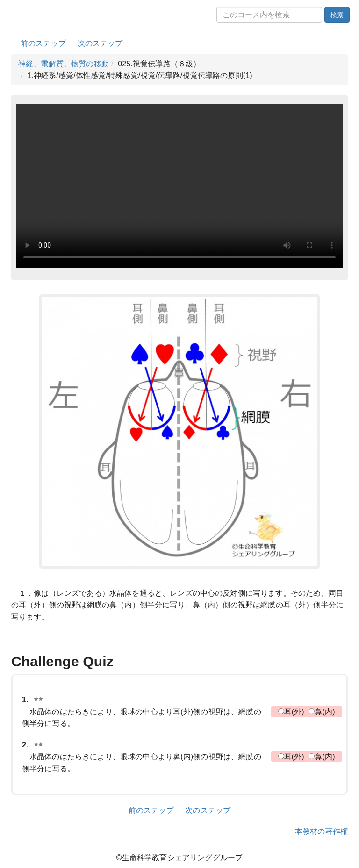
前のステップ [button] (43, 43)
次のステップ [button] (100, 43)
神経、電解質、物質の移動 (64, 64)
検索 (337, 15)
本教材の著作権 (321, 831)
